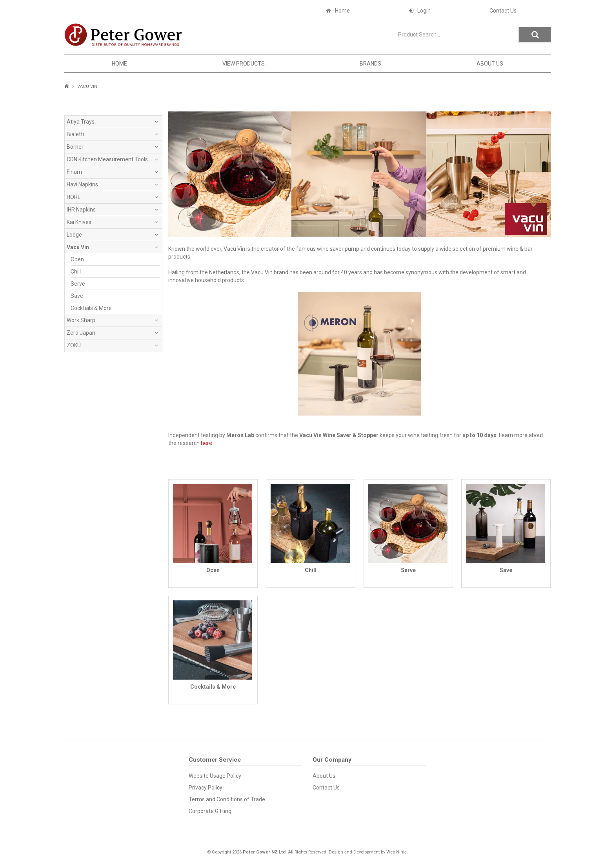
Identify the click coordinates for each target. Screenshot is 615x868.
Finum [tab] (74, 172)
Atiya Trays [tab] (81, 122)
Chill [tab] (76, 272)
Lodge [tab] (74, 235)
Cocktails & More (213, 687)
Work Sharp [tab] (81, 320)
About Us (490, 64)
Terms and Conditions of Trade (227, 799)
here (207, 443)
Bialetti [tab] (75, 134)
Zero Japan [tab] (81, 333)
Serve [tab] (78, 284)
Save (506, 570)
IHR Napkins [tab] (81, 210)
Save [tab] (77, 296)
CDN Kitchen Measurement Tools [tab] (107, 159)
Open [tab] (77, 259)
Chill (311, 570)
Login (424, 11)
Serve (408, 570)
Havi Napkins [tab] (82, 184)
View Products (244, 64)
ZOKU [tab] (74, 345)
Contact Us (503, 11)
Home (342, 11)
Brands (370, 64)
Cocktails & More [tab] (91, 308)
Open (213, 570)
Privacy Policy (206, 788)
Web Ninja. (397, 852)
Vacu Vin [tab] (78, 247)
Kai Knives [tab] (79, 222)
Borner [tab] (75, 147)
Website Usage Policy (215, 776)
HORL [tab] (74, 197)
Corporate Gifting (210, 811)
